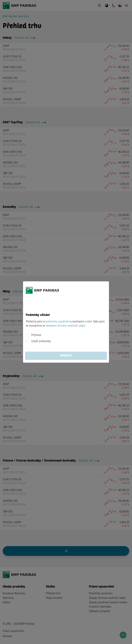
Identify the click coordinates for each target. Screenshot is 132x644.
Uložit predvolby (41, 341)
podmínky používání (58, 322)
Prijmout (36, 335)
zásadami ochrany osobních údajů (65, 326)
